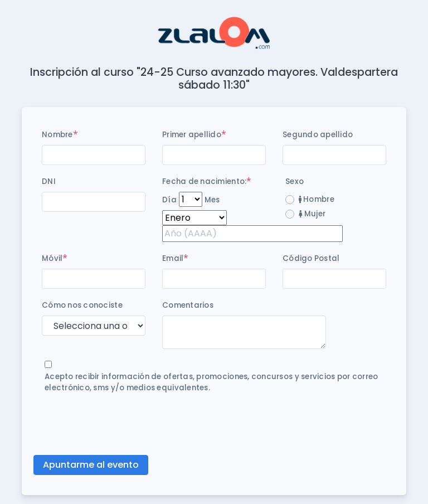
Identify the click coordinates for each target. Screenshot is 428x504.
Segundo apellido (318, 135)
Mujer (312, 214)
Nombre (57, 135)
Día (169, 200)
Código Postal (311, 258)
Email (173, 258)
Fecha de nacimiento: (204, 181)
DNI (49, 181)
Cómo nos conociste (82, 305)
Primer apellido (192, 135)
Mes (212, 200)
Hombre (317, 199)
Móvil (52, 258)
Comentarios (188, 305)
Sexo (295, 181)
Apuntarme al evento (91, 465)
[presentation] (127, 424)
